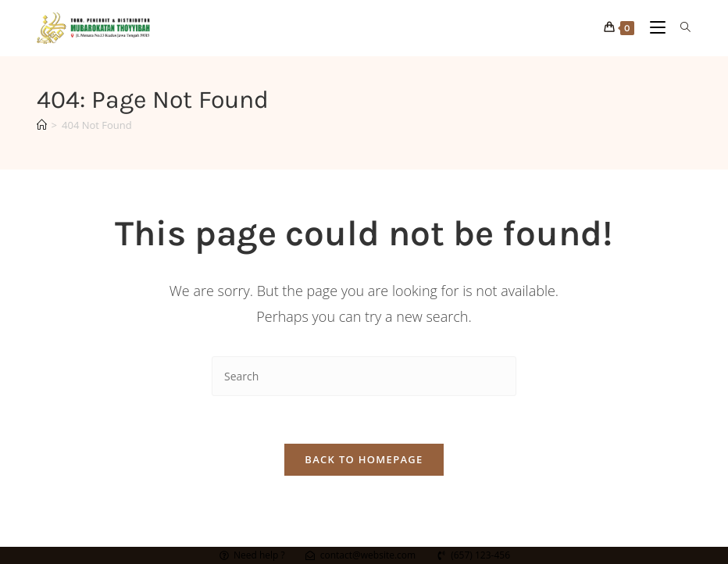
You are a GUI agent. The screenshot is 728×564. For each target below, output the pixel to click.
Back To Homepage (364, 459)
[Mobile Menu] (653, 28)
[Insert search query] (364, 376)
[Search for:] (680, 28)
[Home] (42, 125)
